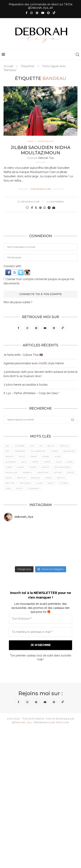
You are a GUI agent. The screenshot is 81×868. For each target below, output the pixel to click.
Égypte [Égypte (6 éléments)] (20, 489)
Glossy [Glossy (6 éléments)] (58, 457)
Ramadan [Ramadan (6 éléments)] (35, 478)
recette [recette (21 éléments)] (61, 478)
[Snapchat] (48, 13)
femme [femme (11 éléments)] (33, 457)
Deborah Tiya (46, 158)
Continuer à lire (41, 189)
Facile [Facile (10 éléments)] (22, 457)
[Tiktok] (54, 13)
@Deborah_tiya (22, 722)
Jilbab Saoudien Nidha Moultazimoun (40, 150)
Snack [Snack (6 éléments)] (51, 483)
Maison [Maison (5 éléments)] (33, 467)
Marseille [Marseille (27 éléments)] (27, 473)
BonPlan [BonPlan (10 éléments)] (64, 446)
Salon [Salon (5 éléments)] (40, 483)
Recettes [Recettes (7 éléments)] (10, 483)
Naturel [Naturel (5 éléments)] (58, 473)
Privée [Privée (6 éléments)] (9, 478)
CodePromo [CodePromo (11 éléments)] (20, 451)
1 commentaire (55, 202)
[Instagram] (32, 13)
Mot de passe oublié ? (18, 302)
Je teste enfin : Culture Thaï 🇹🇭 (23, 355)
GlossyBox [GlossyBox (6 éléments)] (11, 462)
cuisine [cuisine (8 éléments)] (54, 451)
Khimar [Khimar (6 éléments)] (20, 467)
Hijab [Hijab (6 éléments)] (58, 462)
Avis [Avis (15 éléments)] (32, 446)
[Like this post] (27, 208)
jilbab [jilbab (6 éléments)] (70, 462)
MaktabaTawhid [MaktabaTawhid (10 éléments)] (62, 467)
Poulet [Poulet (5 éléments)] (71, 473)
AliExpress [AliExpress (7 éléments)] (20, 446)
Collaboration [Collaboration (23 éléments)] (38, 451)
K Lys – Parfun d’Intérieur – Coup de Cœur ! (31, 393)
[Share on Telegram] (49, 208)
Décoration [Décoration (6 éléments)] (69, 451)
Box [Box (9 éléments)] (7, 451)
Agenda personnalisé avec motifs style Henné (34, 363)
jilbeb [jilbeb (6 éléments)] (9, 467)
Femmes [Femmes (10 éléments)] (46, 457)
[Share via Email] (54, 208)
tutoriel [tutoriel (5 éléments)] (64, 483)
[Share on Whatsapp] (45, 208)
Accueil (8, 66)
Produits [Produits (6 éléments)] (21, 478)
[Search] (77, 55)
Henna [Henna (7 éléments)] (36, 462)
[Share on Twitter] (36, 208)
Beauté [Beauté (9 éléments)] (51, 446)
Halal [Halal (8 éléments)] (24, 462)
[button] (9, 271)
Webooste (62, 722)
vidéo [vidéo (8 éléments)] (8, 489)
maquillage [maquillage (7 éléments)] (11, 473)
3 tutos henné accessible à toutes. (26, 385)
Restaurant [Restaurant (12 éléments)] (26, 483)
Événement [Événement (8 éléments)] (34, 489)
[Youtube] (43, 13)
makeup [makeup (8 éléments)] (45, 467)
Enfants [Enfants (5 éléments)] (10, 457)
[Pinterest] (37, 13)
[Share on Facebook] (32, 208)
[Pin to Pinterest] (40, 208)
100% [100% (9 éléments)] (7, 446)
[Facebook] (26, 13)
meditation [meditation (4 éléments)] (43, 473)
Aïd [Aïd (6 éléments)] (40, 446)
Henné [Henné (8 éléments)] (47, 462)
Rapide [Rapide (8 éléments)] (48, 478)
